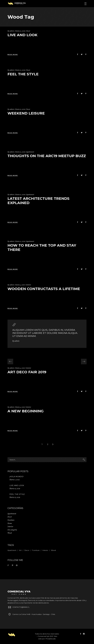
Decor (28, 31)
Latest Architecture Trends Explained (38, 201)
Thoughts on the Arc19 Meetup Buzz (47, 156)
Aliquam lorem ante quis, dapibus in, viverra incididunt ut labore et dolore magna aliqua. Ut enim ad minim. (45, 333)
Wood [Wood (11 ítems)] (53, 550)
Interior (28, 285)
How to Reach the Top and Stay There (42, 247)
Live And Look (22, 35)
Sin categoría (12, 530)
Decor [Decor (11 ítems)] (27, 550)
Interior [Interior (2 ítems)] (45, 550)
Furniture (11, 520)
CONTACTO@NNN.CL (19, 607)
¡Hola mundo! (17, 477)
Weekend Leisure (26, 113)
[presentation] (10, 361)
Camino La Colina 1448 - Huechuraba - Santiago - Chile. (31, 614)
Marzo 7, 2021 (15, 480)
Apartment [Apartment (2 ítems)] (12, 550)
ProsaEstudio (51, 639)
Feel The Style (23, 74)
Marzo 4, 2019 (20, 285)
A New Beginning (26, 411)
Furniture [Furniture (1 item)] (36, 550)
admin (12, 31)
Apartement (30, 152)
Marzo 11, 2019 (20, 31)
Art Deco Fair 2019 (27, 372)
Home (10, 523)
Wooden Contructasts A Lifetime (44, 289)
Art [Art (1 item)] (20, 550)
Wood (10, 533)
